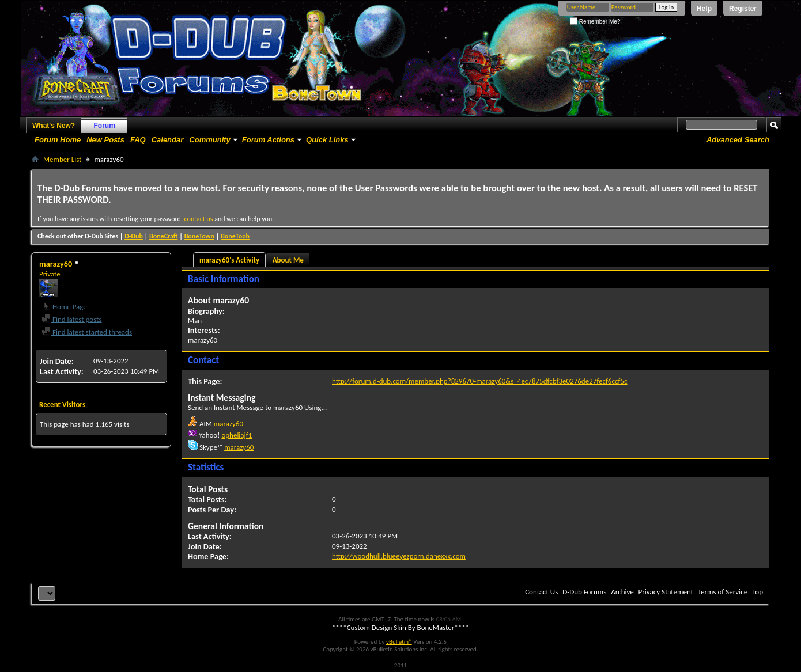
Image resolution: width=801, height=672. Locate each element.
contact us (199, 219)
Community (210, 140)
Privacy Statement (666, 592)
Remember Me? (595, 22)
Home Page (64, 307)
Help (704, 9)
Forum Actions (268, 140)
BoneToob (235, 236)
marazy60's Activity (229, 260)
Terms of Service (723, 592)
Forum (105, 126)
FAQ (138, 140)
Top (757, 592)
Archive (622, 592)
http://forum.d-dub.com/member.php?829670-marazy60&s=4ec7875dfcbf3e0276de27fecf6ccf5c (480, 381)
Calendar (168, 140)
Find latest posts (72, 319)
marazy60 (228, 424)
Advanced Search (738, 140)
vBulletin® (399, 642)
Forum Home (58, 140)
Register (743, 9)
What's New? (54, 126)
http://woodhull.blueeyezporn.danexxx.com (399, 556)
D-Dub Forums (584, 592)
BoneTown (199, 236)
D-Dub (134, 236)
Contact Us (541, 592)
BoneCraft (164, 236)
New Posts (105, 140)
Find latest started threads (87, 332)
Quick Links (327, 140)
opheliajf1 (237, 435)
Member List (62, 159)
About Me (288, 260)
